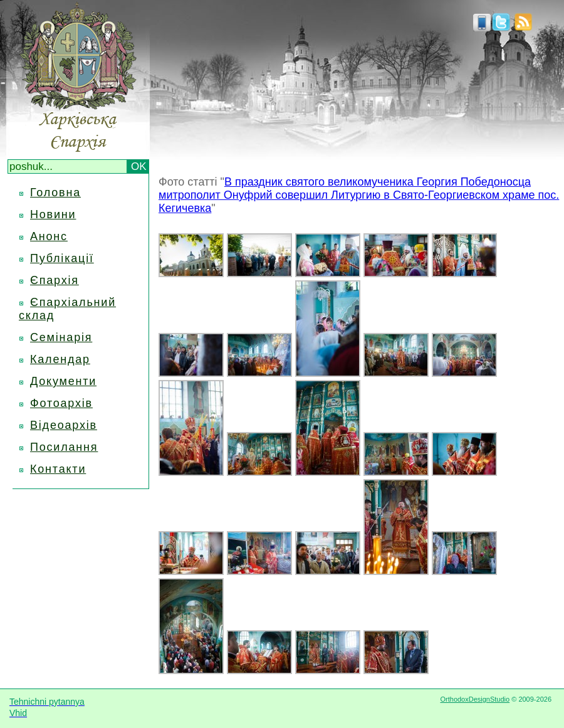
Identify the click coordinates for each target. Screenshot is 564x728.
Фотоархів (61, 403)
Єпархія (55, 280)
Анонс (49, 236)
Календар (60, 359)
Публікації (62, 258)
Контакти (58, 469)
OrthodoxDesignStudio (475, 699)
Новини (53, 214)
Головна (55, 193)
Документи (63, 381)
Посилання (64, 447)
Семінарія (61, 337)
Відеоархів (64, 425)
